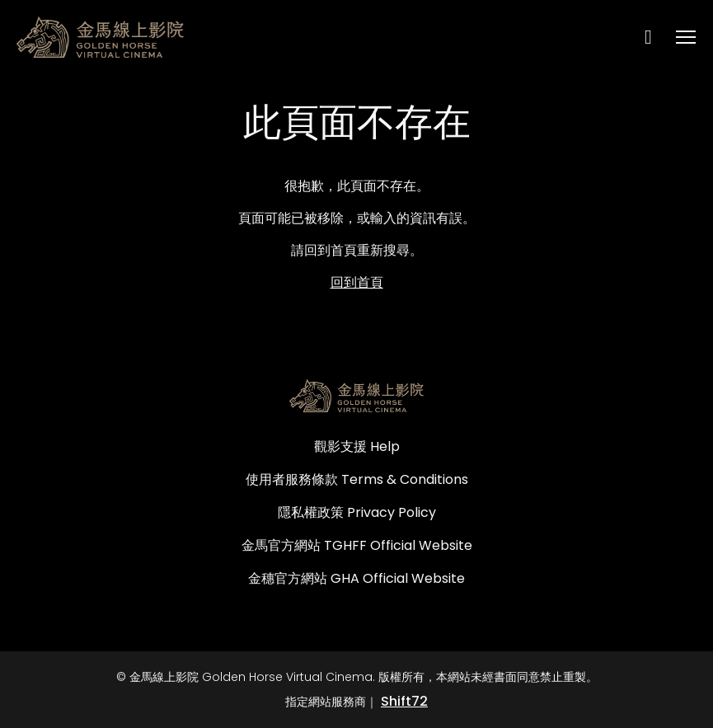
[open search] (655, 37)
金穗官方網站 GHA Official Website (356, 578)
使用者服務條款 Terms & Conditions (357, 479)
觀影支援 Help (357, 446)
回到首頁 (357, 282)
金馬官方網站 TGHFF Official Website (357, 545)
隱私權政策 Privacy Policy (357, 512)
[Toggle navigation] (687, 38)
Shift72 (404, 701)
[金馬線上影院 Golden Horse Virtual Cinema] (356, 396)
